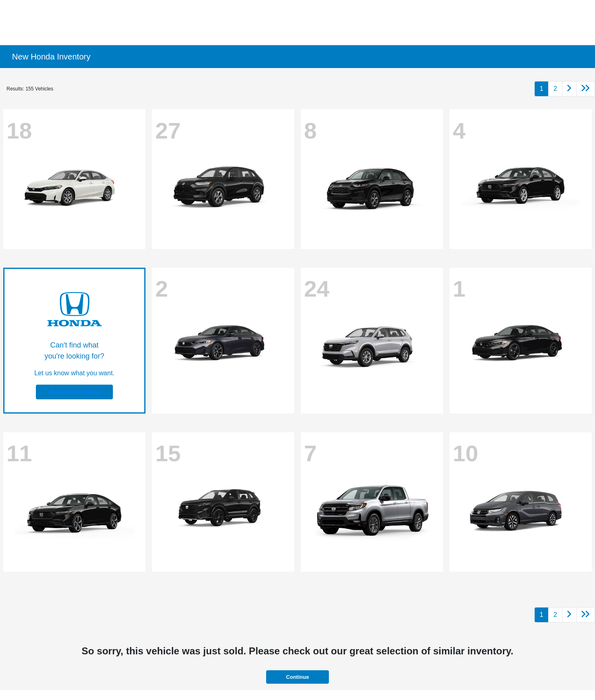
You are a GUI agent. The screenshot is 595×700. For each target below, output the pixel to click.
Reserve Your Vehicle (74, 392)
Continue (297, 677)
